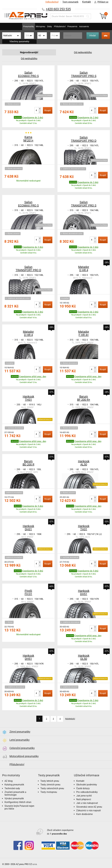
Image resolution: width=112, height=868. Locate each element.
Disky (48, 26)
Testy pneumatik (70, 2)
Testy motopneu (49, 792)
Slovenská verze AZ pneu (89, 806)
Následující (71, 719)
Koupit (48, 110)
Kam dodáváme (84, 814)
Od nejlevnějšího (83, 52)
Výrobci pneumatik (14, 798)
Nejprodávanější (29, 52)
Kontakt (86, 2)
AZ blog (9, 781)
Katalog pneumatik (14, 784)
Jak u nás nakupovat (87, 803)
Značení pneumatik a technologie (15, 793)
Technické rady (12, 788)
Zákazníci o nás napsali (89, 810)
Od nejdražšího (29, 58)
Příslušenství (61, 26)
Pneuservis (77, 26)
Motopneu (36, 26)
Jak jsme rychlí (84, 795)
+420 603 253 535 (58, 9)
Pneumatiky (21, 26)
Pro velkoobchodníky (87, 792)
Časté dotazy (83, 788)
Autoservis (92, 26)
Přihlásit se (100, 2)
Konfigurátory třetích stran (18, 802)
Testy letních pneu (50, 781)
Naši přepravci (84, 799)
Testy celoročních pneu (52, 788)
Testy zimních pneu (50, 784)
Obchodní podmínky (87, 784)
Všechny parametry (19, 41)
